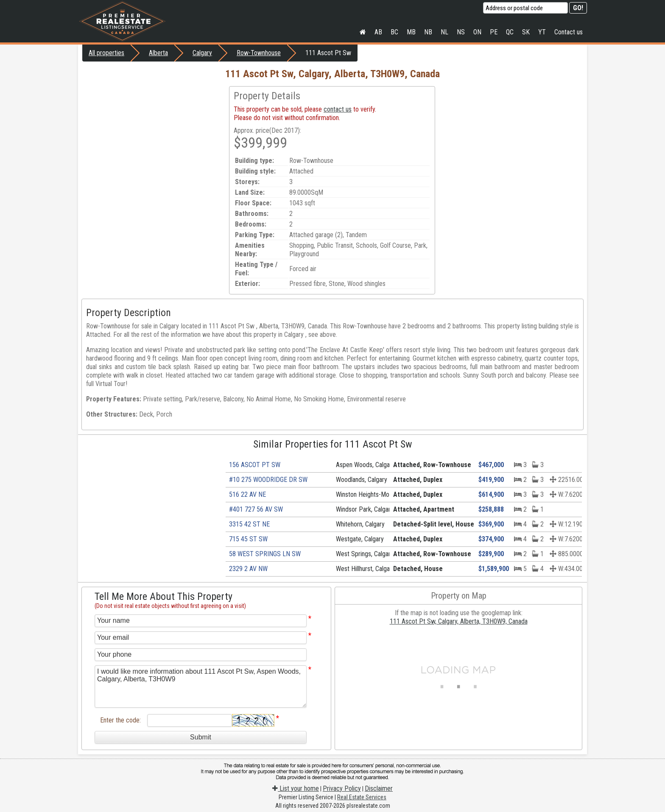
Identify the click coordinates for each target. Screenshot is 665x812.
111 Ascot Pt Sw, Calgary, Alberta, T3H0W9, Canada (459, 621)
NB (428, 32)
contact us (338, 109)
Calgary (202, 53)
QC (510, 32)
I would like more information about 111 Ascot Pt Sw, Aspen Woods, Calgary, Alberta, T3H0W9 (201, 686)
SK (526, 32)
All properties (106, 53)
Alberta (158, 53)
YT (542, 32)
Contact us (569, 32)
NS (461, 32)
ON (477, 32)
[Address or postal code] (525, 8)
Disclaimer (379, 788)
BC (394, 32)
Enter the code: (120, 720)
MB (411, 32)
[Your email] (201, 638)
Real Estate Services (362, 797)
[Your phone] (201, 655)
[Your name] (201, 621)
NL (444, 32)
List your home (296, 788)
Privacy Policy (342, 788)
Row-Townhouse (259, 53)
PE (494, 32)
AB (378, 32)
